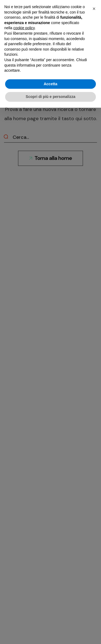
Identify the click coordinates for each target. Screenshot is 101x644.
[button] (94, 9)
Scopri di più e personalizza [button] (50, 97)
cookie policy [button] (24, 28)
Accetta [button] (50, 84)
